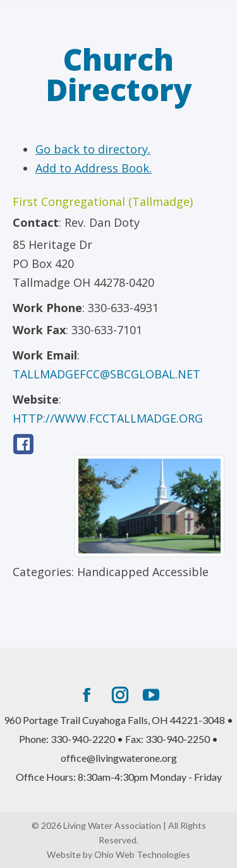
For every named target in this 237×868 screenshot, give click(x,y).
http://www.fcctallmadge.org (108, 418)
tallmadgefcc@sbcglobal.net (106, 374)
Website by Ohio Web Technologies (118, 854)
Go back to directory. (93, 149)
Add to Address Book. (94, 168)
